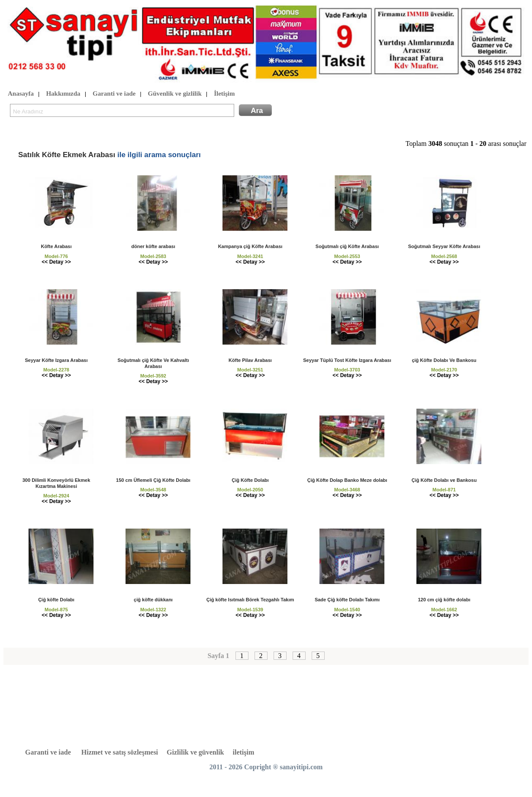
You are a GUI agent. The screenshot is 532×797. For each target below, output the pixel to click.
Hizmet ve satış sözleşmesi (120, 752)
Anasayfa (21, 94)
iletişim (244, 752)
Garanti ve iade (114, 94)
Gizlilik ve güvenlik (195, 752)
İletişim (224, 94)
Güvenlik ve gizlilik (175, 94)
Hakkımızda (63, 94)
